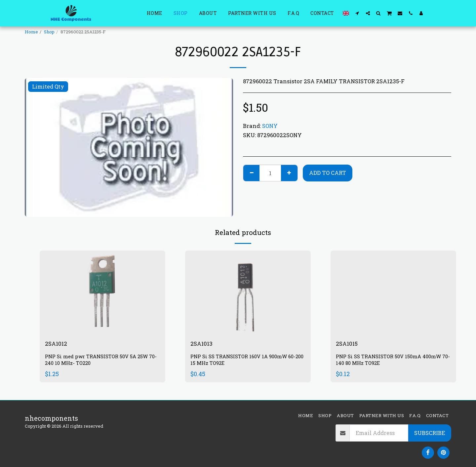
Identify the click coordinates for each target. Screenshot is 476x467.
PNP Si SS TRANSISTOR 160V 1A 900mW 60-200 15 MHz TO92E (247, 361)
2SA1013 (203, 344)
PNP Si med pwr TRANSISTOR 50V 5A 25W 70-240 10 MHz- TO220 (101, 361)
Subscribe (430, 433)
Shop (49, 32)
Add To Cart (328, 173)
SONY (270, 126)
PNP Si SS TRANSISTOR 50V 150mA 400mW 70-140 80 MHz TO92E (392, 361)
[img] (102, 292)
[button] (357, 13)
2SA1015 (348, 344)
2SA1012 (58, 344)
